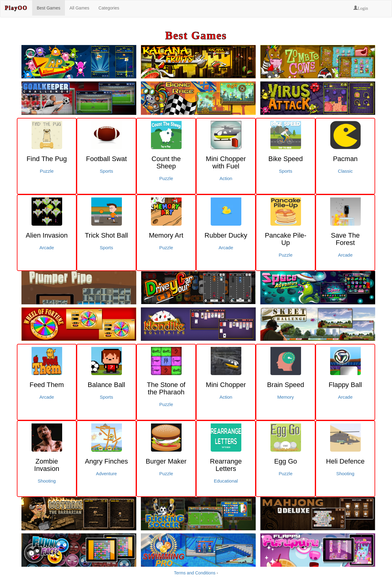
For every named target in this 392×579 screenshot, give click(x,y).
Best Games (49, 8)
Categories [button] (109, 8)
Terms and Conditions (195, 573)
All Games (79, 8)
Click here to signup (3, 578)
